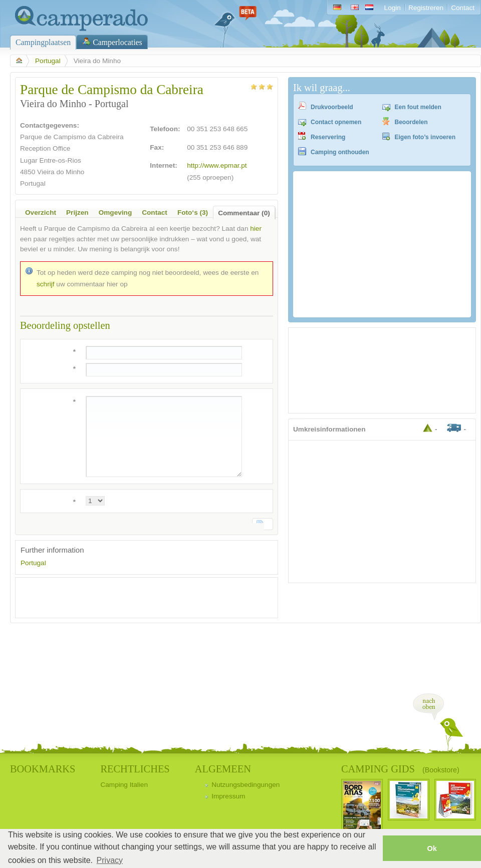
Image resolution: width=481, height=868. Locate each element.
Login (393, 8)
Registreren (426, 8)
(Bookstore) (441, 770)
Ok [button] (432, 848)
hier (256, 229)
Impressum (228, 796)
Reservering (328, 137)
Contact (463, 8)
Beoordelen (411, 122)
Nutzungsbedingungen (246, 785)
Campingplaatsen (43, 42)
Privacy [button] (110, 860)
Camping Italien (124, 785)
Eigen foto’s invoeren (425, 137)
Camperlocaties (117, 42)
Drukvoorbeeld (332, 107)
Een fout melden (418, 107)
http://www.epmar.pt (217, 165)
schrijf (46, 284)
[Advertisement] (138, 598)
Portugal (48, 61)
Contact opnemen (336, 122)
